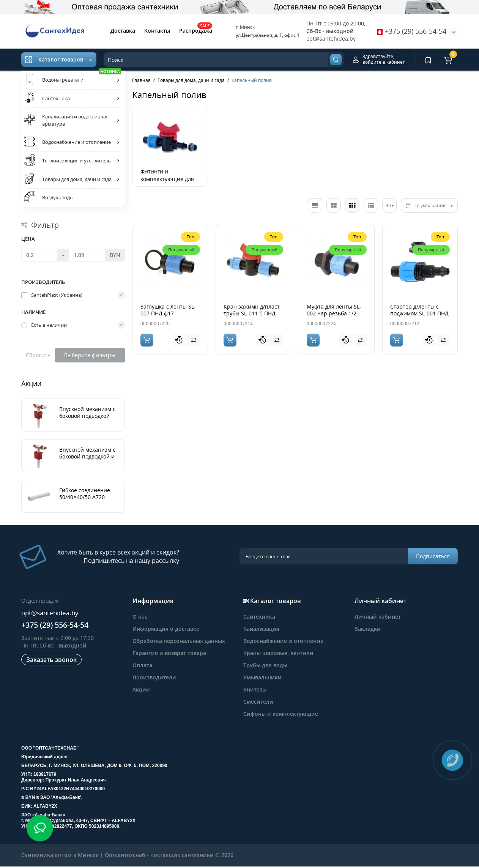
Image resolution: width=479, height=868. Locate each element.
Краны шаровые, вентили (278, 653)
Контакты (157, 31)
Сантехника (259, 617)
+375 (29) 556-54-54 (412, 31)
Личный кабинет (378, 617)
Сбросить (38, 355)
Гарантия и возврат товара (169, 653)
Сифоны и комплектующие (281, 714)
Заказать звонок (51, 660)
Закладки (368, 629)
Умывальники (262, 677)
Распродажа (196, 30)
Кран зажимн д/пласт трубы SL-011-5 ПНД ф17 (252, 313)
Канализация (261, 629)
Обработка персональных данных (179, 641)
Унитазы (255, 689)
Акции (141, 689)
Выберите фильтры (90, 355)
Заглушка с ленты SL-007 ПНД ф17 (168, 310)
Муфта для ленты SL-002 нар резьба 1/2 (334, 310)
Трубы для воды (265, 665)
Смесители (258, 702)
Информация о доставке (166, 629)
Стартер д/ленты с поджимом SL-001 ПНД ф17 (419, 313)
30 (388, 206)
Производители (154, 677)
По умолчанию (430, 206)
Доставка (123, 31)
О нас (140, 617)
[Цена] (39, 255)
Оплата (142, 665)
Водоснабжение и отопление (283, 641)
